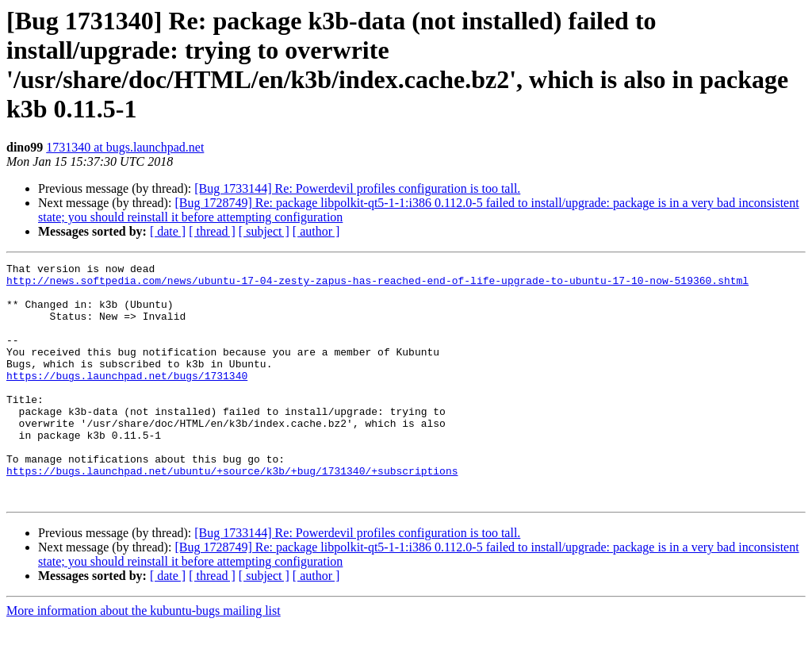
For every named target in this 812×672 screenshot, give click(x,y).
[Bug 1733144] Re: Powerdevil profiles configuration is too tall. (357, 188)
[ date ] (168, 231)
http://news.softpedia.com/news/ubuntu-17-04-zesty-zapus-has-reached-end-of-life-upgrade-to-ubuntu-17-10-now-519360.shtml (377, 285)
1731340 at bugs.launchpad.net (125, 147)
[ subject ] (264, 231)
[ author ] (316, 231)
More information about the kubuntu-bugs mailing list (144, 658)
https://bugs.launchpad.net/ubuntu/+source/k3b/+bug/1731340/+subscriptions (232, 513)
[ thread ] (212, 231)
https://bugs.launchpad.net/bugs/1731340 (127, 399)
